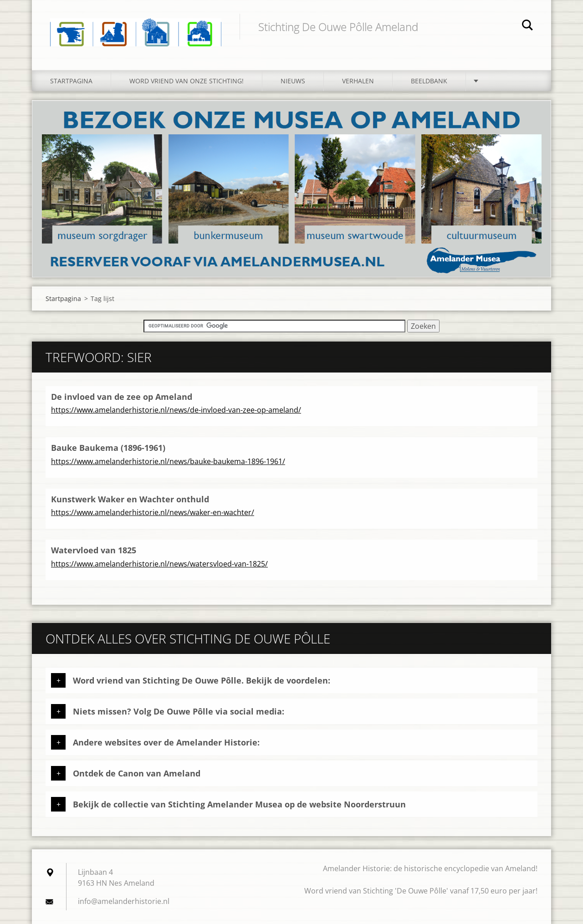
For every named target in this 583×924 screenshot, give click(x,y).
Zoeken (527, 26)
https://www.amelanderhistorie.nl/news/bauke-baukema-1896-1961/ (168, 461)
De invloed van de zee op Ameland (122, 397)
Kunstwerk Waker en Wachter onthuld (130, 499)
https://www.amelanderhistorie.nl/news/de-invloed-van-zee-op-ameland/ (176, 410)
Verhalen (358, 81)
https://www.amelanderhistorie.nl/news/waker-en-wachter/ (153, 512)
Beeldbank (429, 81)
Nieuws (293, 81)
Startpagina (71, 81)
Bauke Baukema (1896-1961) (108, 448)
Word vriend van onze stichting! (187, 81)
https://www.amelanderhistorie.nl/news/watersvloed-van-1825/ (159, 564)
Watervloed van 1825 (94, 550)
